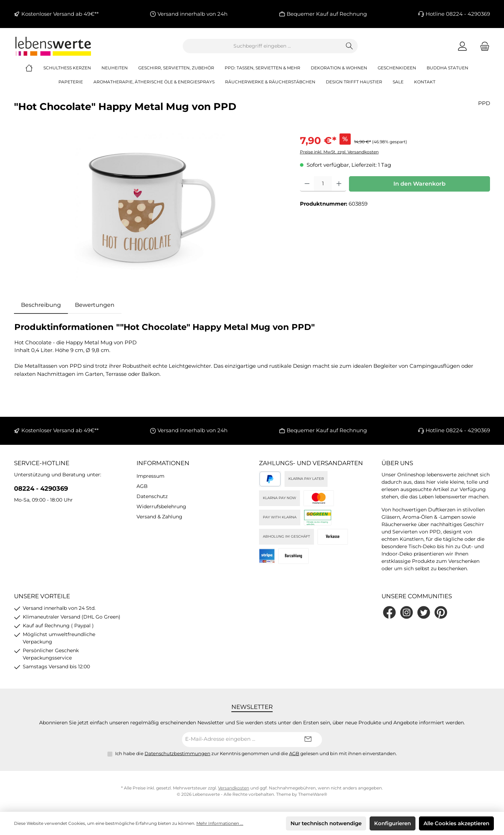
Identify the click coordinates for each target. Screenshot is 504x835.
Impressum (150, 476)
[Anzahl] (323, 184)
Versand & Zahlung (159, 517)
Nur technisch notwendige (326, 823)
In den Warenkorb (419, 184)
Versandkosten (234, 788)
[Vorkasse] (333, 537)
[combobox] (262, 46)
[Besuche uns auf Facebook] (389, 612)
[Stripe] (267, 556)
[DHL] (318, 517)
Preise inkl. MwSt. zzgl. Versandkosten (339, 152)
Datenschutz (152, 496)
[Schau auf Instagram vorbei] (407, 612)
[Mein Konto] (462, 46)
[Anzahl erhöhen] (339, 184)
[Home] (34, 68)
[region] (150, 208)
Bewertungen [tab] (95, 305)
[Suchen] (349, 46)
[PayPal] (270, 479)
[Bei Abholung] (293, 556)
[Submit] (308, 740)
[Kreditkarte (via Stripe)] (319, 498)
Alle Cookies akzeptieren (456, 823)
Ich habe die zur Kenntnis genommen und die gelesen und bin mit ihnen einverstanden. (256, 753)
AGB (142, 486)
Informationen (163, 463)
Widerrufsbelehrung (161, 506)
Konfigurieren (393, 823)
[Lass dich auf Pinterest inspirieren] (441, 612)
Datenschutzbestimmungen (177, 753)
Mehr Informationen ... (220, 823)
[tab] (41, 305)
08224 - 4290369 (41, 489)
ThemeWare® (313, 794)
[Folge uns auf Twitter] (424, 612)
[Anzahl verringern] (307, 184)
